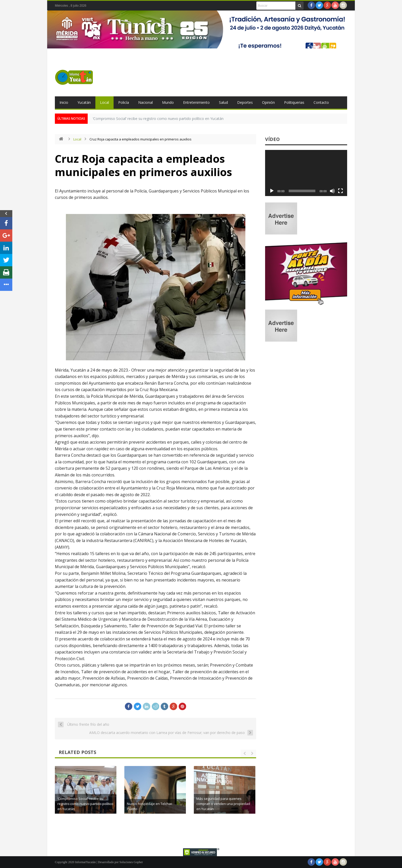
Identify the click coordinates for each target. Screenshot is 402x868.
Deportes (245, 102)
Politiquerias (294, 102)
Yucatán (84, 102)
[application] (306, 173)
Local (104, 102)
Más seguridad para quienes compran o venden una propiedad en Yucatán (223, 804)
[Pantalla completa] (340, 191)
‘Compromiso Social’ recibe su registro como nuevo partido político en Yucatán (158, 119)
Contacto (321, 102)
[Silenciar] (332, 191)
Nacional (145, 102)
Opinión (268, 102)
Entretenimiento (196, 102)
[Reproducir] (272, 191)
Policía (124, 102)
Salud (223, 102)
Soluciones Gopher (131, 862)
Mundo (168, 102)
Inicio (64, 102)
